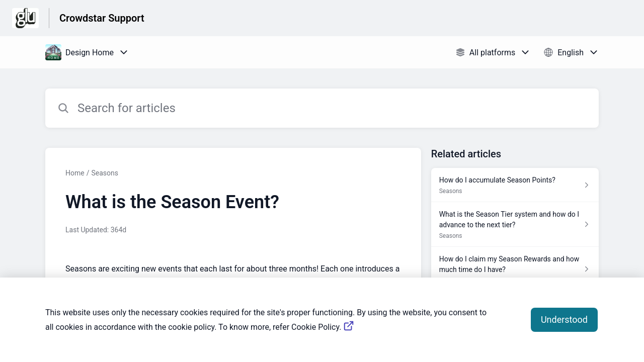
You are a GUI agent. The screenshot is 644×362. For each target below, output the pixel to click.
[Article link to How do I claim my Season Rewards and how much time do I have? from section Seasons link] (515, 269)
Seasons (105, 173)
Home (75, 173)
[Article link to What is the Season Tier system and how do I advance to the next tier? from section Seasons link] (515, 224)
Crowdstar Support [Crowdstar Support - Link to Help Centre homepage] (102, 18)
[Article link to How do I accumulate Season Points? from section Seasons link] (515, 185)
